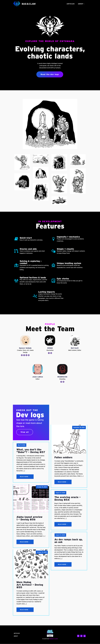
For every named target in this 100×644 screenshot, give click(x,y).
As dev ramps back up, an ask (69, 541)
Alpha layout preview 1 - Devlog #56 (29, 518)
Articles (71, 4)
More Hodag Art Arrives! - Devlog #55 (30, 585)
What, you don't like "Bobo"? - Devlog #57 (31, 451)
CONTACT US (81, 633)
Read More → (25, 477)
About (81, 4)
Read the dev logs (50, 74)
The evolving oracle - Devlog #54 (67, 498)
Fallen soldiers (63, 457)
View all (25, 432)
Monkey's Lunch (54, 639)
